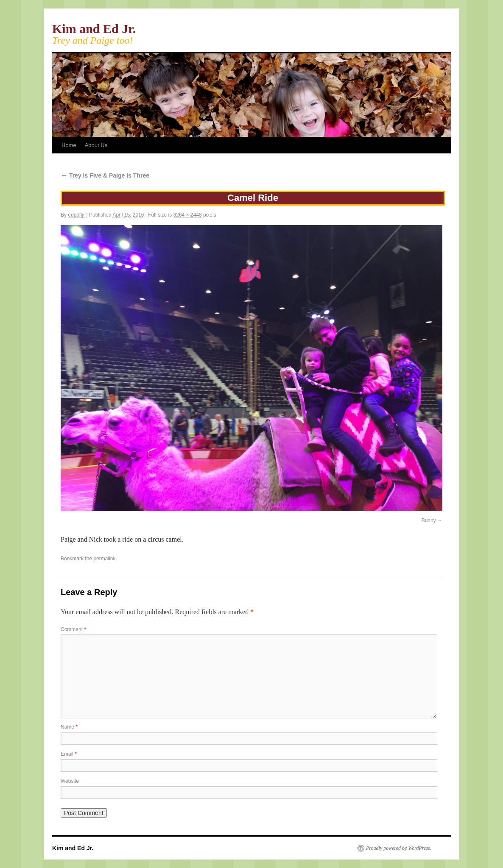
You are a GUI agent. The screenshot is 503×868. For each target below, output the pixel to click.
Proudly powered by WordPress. (399, 848)
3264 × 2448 (188, 215)
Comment (73, 629)
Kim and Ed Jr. (94, 29)
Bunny (429, 520)
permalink (104, 559)
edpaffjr (76, 215)
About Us (96, 145)
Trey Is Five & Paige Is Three (105, 175)
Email (69, 754)
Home (69, 145)
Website (70, 781)
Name (69, 727)
